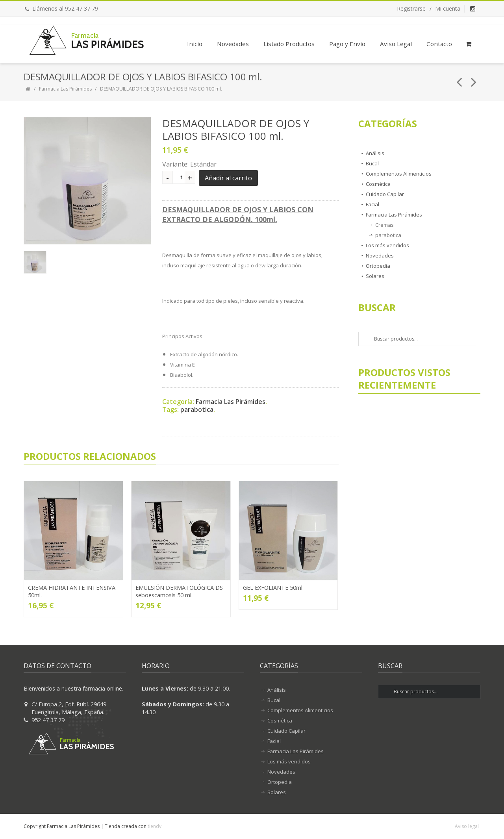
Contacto (439, 44)
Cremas (384, 225)
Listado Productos (289, 44)
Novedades (233, 44)
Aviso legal (467, 826)
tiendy (155, 826)
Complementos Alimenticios (399, 174)
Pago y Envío (347, 44)
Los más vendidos (387, 245)
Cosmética (378, 184)
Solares (375, 276)
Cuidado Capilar (385, 194)
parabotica (197, 409)
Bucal (372, 163)
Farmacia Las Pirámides (65, 89)
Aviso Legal (396, 44)
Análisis (375, 153)
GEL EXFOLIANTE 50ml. (273, 588)
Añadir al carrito (228, 178)
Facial (372, 204)
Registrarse (411, 8)
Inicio (195, 44)
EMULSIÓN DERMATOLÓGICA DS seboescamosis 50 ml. (179, 591)
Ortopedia (378, 266)
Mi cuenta (448, 8)
